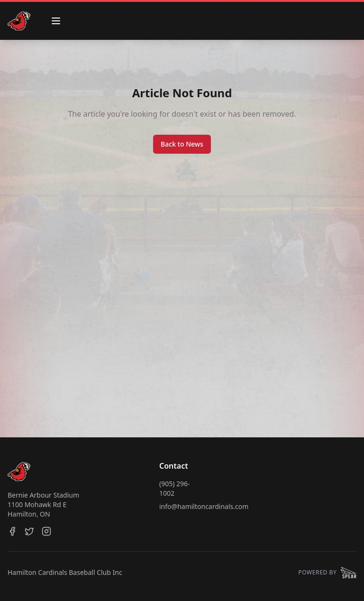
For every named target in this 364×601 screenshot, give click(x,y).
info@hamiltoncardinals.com (204, 506)
